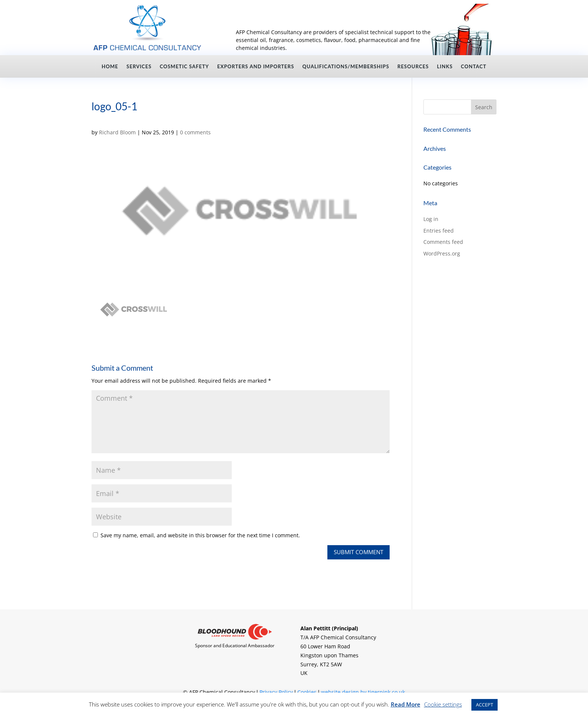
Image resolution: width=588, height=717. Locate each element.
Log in (431, 219)
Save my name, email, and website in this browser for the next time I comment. (200, 535)
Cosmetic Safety (184, 67)
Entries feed (439, 231)
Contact (474, 67)
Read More (406, 704)
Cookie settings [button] (443, 704)
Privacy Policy (276, 692)
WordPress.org (442, 253)
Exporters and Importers (256, 67)
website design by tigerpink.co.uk (363, 692)
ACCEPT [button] (484, 705)
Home (110, 67)
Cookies (307, 692)
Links (445, 67)
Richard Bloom (117, 132)
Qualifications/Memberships (346, 67)
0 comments (195, 132)
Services (139, 67)
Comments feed (443, 242)
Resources (413, 67)
